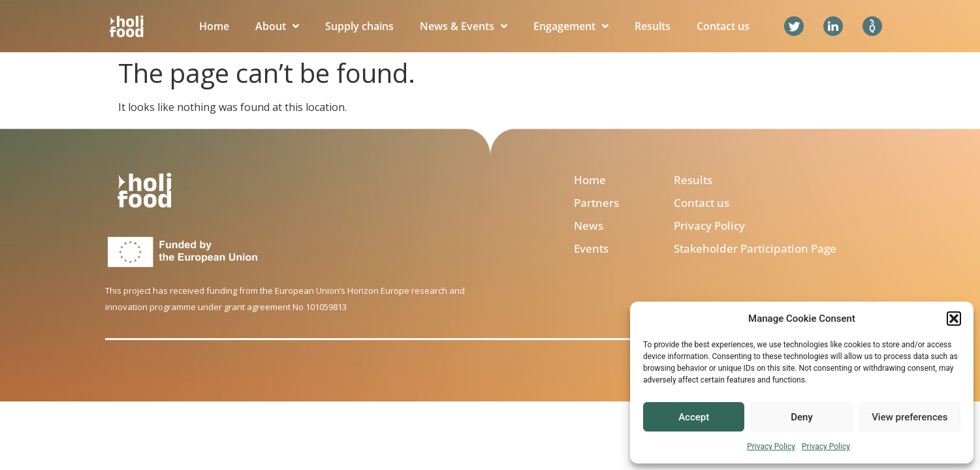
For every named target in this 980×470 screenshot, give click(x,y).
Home (214, 26)
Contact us (723, 26)
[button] (954, 319)
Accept (694, 417)
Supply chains (359, 26)
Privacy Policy (771, 446)
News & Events (464, 26)
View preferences (909, 417)
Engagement (571, 26)
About (277, 26)
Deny (802, 417)
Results (653, 26)
